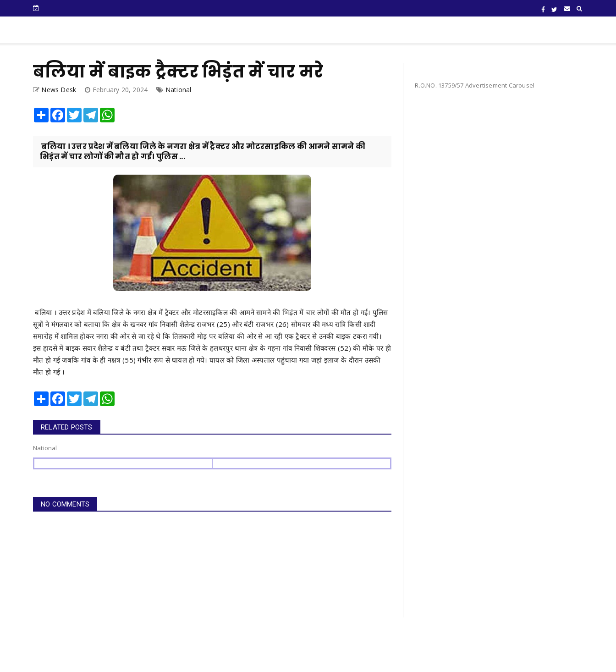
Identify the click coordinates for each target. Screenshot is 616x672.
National (179, 90)
